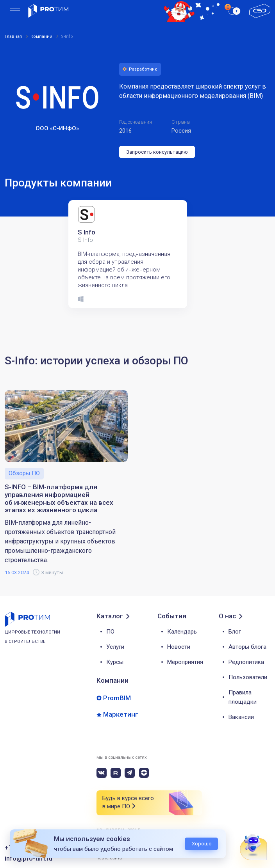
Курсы (115, 662)
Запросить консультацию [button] (157, 152)
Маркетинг (121, 714)
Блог (235, 632)
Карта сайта (109, 858)
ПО (110, 632)
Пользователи (248, 677)
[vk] (102, 773)
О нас (227, 616)
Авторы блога (247, 647)
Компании (112, 680)
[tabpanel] (132, 254)
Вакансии (241, 717)
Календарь (182, 632)
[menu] (15, 11)
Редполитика (246, 662)
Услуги (115, 647)
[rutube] (116, 773)
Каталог (110, 616)
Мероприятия (185, 662)
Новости (179, 647)
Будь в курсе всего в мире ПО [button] (128, 803)
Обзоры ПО (24, 473)
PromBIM (117, 698)
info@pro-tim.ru (29, 858)
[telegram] (130, 773)
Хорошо (202, 844)
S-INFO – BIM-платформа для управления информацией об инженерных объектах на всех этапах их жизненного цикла (59, 499)
